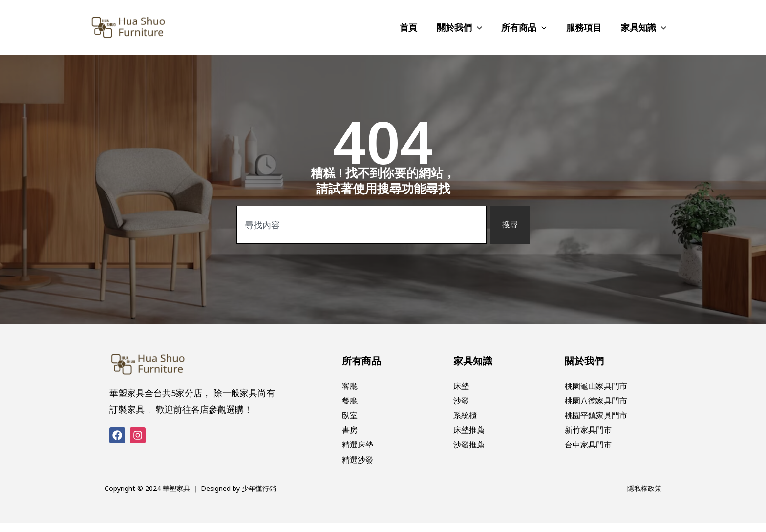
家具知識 (473, 361)
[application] (484, 27)
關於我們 (584, 361)
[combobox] (361, 224)
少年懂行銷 (259, 498)
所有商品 (362, 361)
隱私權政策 (644, 498)
